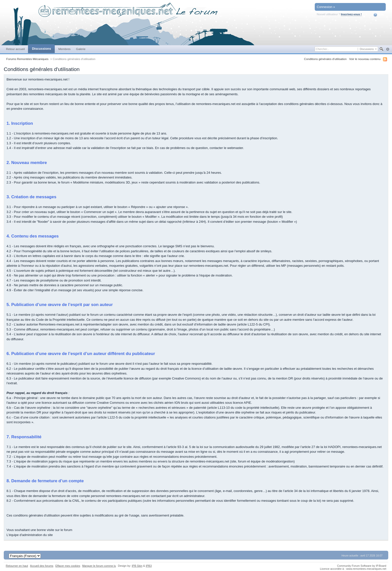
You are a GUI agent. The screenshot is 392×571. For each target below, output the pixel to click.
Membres (64, 49)
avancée (388, 49)
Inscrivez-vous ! (351, 14)
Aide (379, 15)
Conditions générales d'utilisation (325, 59)
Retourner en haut (17, 566)
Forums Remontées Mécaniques (27, 59)
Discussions (41, 49)
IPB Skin (137, 566)
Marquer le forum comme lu (99, 566)
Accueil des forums (42, 566)
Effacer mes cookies (68, 566)
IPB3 (149, 566)
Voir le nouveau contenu (365, 59)
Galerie (81, 49)
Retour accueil (15, 49)
